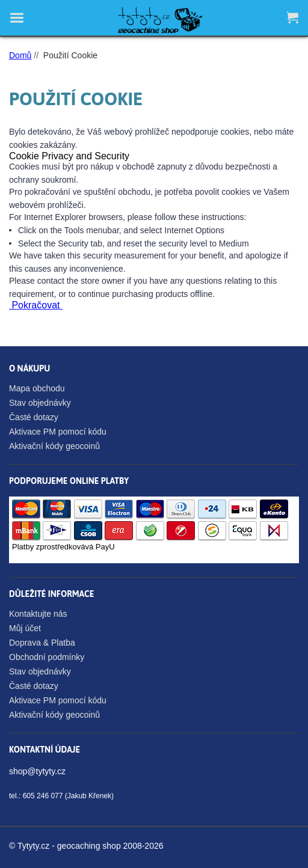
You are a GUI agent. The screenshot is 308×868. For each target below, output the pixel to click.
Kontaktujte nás (38, 614)
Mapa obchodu (37, 388)
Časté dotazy (34, 417)
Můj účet (25, 628)
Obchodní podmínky (47, 657)
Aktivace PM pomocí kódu (58, 432)
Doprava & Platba (42, 643)
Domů (20, 55)
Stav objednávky (40, 403)
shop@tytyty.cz (37, 771)
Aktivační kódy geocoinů (54, 446)
